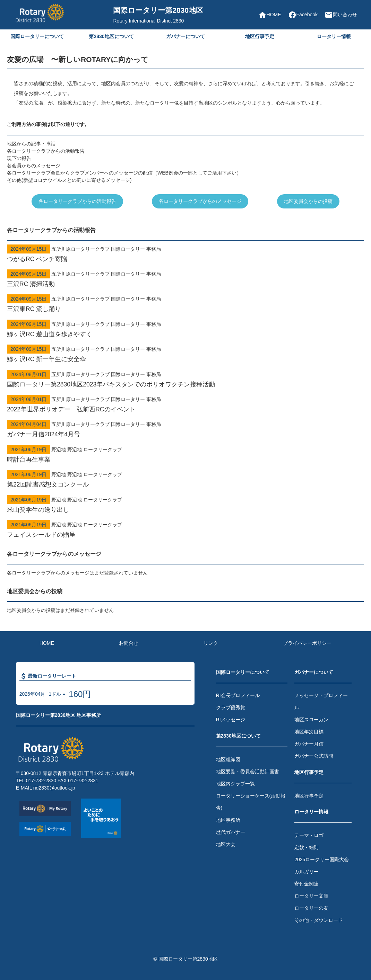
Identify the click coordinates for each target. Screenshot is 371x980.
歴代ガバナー (231, 832)
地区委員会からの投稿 (308, 201)
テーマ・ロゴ (309, 835)
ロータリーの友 (311, 908)
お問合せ (129, 643)
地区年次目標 (309, 732)
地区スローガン (311, 720)
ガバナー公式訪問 (314, 756)
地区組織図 (228, 759)
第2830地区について (111, 36)
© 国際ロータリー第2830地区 (185, 959)
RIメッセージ (231, 720)
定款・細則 (307, 847)
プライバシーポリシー (307, 643)
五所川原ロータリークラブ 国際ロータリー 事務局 (185, 255)
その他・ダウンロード (319, 920)
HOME (270, 15)
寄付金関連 (307, 884)
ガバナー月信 (309, 744)
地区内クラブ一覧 (235, 784)
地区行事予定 (260, 36)
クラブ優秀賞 (231, 707)
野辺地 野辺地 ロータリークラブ (185, 455)
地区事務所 (228, 820)
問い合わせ (341, 15)
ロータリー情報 (334, 36)
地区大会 (226, 844)
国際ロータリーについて (37, 36)
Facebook (303, 15)
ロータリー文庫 (311, 896)
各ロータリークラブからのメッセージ (200, 201)
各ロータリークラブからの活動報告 (77, 201)
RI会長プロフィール (238, 695)
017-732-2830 (41, 781)
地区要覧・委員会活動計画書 (248, 772)
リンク (211, 643)
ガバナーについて (185, 36)
